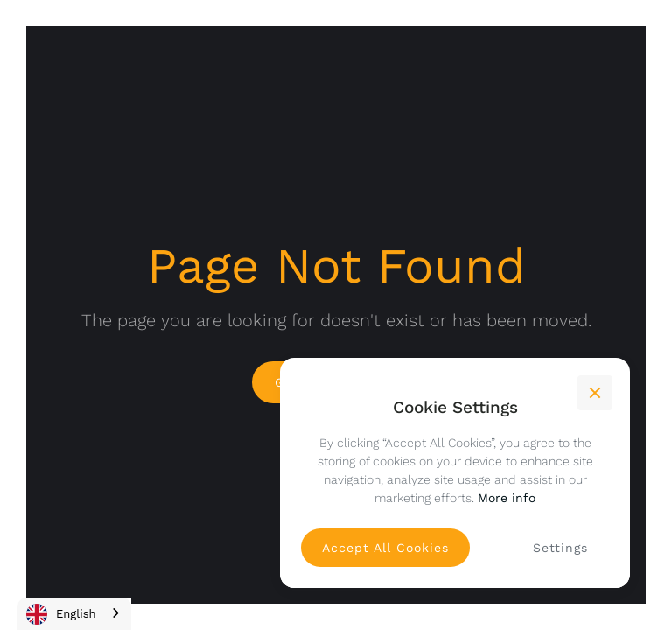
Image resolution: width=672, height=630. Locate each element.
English (61, 614)
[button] (595, 393)
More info (507, 498)
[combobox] (74, 614)
